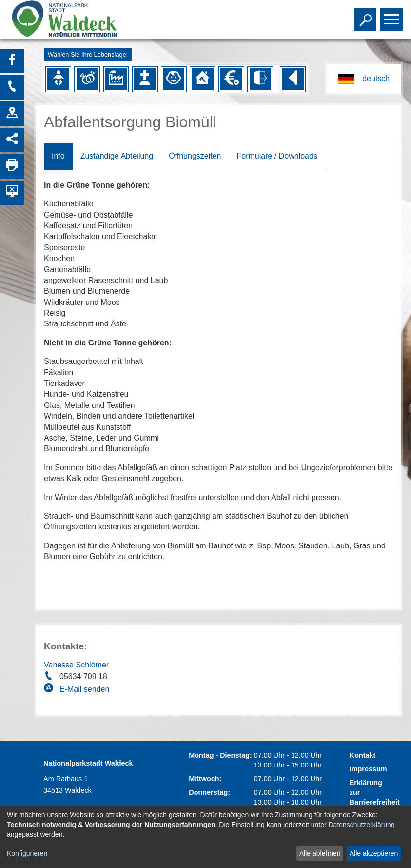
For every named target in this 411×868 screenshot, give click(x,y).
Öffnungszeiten (195, 156)
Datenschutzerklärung (362, 825)
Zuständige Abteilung (117, 156)
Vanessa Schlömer (76, 665)
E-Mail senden (84, 689)
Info (58, 156)
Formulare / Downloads (277, 156)
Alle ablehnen (320, 853)
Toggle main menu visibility (393, 15)
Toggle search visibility (366, 15)
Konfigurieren (27, 853)
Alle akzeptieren (374, 853)
